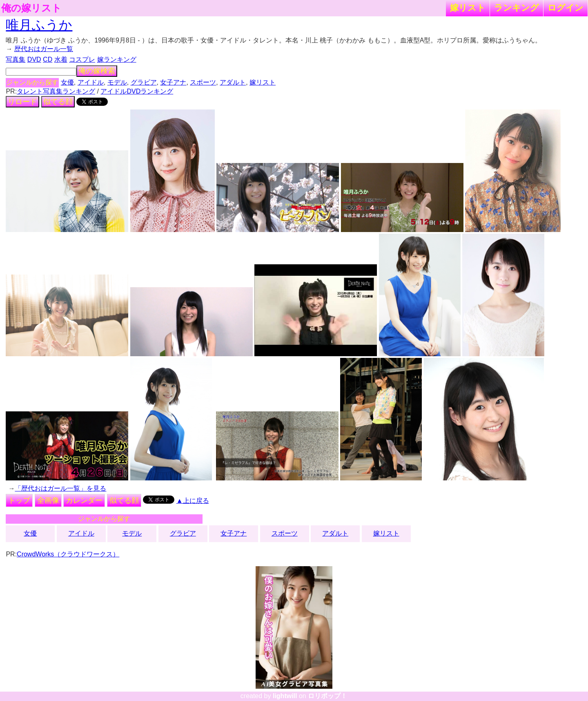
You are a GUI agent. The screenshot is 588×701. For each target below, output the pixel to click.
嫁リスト (468, 8)
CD (48, 59)
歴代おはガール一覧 (44, 49)
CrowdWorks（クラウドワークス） (68, 554)
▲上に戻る (193, 501)
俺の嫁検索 (97, 71)
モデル (117, 82)
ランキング (517, 8)
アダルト (233, 82)
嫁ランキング (117, 59)
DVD (34, 59)
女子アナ (173, 82)
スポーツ (203, 82)
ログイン (566, 8)
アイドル (91, 82)
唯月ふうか (39, 25)
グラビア (144, 82)
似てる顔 (58, 102)
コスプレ (82, 59)
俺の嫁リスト (31, 8)
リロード (22, 102)
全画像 (48, 500)
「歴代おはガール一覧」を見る (60, 488)
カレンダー (84, 500)
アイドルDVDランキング (137, 91)
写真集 (16, 59)
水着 (61, 59)
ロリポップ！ (327, 696)
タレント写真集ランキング (56, 91)
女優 (67, 82)
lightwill (285, 696)
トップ (19, 500)
